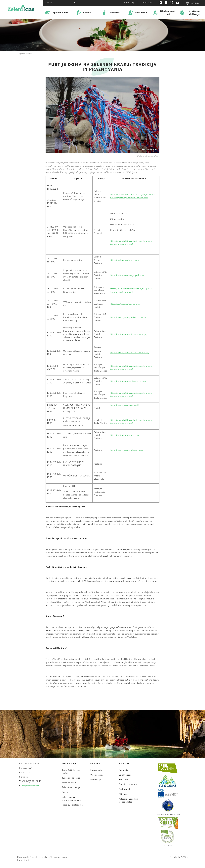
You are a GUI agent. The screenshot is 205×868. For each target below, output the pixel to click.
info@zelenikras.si (30, 785)
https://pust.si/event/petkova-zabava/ (128, 317)
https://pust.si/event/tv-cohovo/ (125, 304)
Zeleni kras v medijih (71, 787)
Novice (65, 792)
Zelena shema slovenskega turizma (72, 798)
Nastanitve (124, 770)
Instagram (171, 3)
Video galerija (97, 775)
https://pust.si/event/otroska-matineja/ (129, 334)
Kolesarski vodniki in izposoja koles (128, 800)
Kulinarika (124, 780)
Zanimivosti (124, 789)
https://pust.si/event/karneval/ (124, 405)
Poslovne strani (69, 783)
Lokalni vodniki (126, 775)
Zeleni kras (21, 9)
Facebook (166, 3)
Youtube (178, 3)
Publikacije (96, 780)
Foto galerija (96, 770)
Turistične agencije (71, 778)
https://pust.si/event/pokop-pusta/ (126, 450)
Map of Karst (147, 3)
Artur (184, 857)
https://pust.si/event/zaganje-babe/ (127, 275)
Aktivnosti (124, 794)
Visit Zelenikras (161, 3)
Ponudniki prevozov (128, 784)
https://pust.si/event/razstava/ (124, 260)
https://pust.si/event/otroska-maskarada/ (130, 352)
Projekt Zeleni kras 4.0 (72, 805)
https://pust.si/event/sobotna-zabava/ (128, 381)
